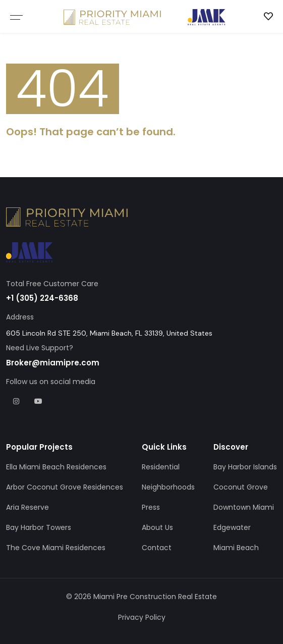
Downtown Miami (244, 507)
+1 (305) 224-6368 (42, 298)
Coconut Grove (241, 487)
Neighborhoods (168, 487)
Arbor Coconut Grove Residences (65, 487)
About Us (157, 527)
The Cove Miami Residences (56, 548)
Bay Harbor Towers (39, 527)
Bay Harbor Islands (245, 467)
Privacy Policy (142, 617)
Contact (157, 548)
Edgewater (232, 527)
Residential (161, 467)
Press (151, 507)
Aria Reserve (27, 507)
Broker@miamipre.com (53, 363)
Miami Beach (236, 548)
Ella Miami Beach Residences (56, 467)
